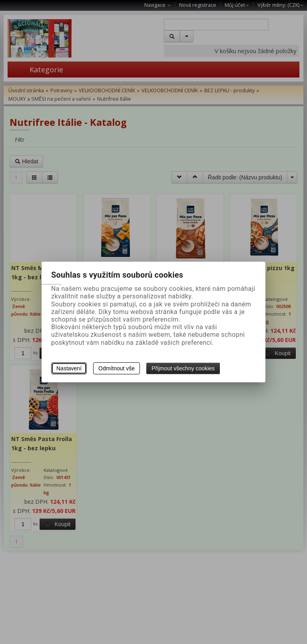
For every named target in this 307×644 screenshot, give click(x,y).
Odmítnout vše (117, 368)
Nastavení (69, 368)
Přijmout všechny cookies (183, 368)
